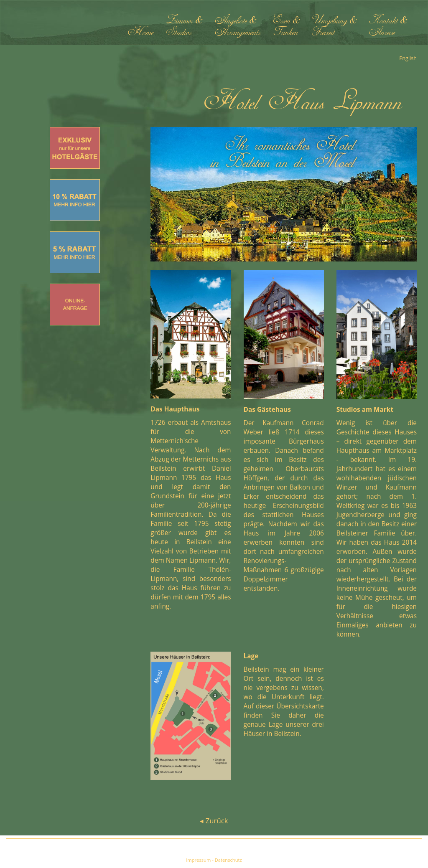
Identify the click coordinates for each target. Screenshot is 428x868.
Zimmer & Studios (184, 27)
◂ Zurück (214, 821)
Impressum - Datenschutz (214, 860)
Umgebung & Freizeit (334, 27)
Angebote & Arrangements (237, 27)
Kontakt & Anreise (388, 27)
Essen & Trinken (286, 27)
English (408, 58)
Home (140, 27)
